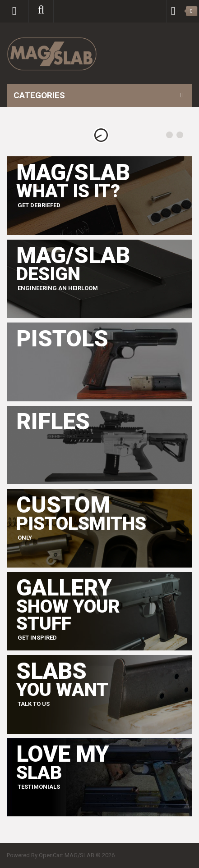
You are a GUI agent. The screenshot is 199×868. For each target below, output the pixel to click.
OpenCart (51, 855)
